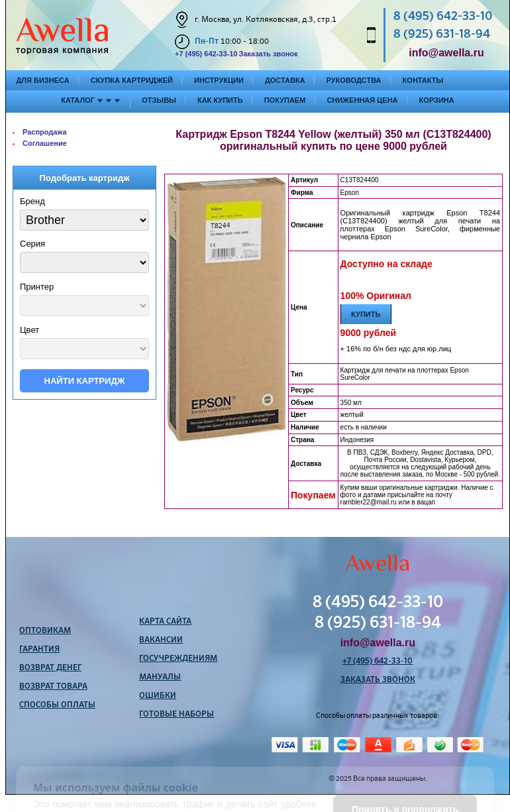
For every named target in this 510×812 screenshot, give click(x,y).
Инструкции (219, 80)
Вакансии (161, 640)
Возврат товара (53, 687)
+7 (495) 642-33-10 (206, 54)
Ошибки (158, 696)
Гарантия (39, 650)
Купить (366, 314)
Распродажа (45, 132)
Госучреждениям (178, 659)
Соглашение (45, 143)
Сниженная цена (362, 100)
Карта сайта (165, 622)
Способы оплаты (57, 705)
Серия (32, 244)
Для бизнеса (43, 80)
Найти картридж (85, 381)
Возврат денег (50, 668)
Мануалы (160, 677)
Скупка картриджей (132, 80)
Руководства (354, 80)
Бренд (32, 201)
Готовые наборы (177, 715)
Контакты (423, 80)
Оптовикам (45, 631)
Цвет (29, 330)
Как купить (220, 100)
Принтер (37, 287)
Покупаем (285, 100)
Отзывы (159, 100)
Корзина (437, 100)
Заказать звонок (268, 54)
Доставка (285, 80)
